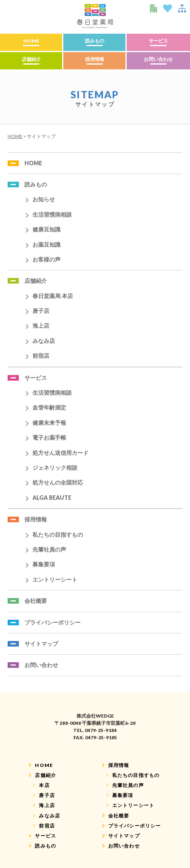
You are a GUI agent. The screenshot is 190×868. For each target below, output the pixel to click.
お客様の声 (46, 259)
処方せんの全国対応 (58, 482)
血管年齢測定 (49, 407)
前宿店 (41, 356)
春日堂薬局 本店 (53, 296)
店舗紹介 (31, 59)
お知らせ (44, 199)
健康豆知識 (46, 229)
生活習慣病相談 (52, 214)
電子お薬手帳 (49, 437)
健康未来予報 (49, 423)
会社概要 (36, 601)
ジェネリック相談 (55, 467)
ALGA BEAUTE (52, 498)
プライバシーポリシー (53, 622)
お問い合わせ (158, 59)
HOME (31, 41)
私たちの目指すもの (58, 534)
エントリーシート (55, 579)
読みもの (95, 41)
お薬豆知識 (46, 244)
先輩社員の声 (49, 549)
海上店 (41, 325)
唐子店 (41, 311)
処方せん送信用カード (61, 453)
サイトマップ (41, 644)
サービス (158, 41)
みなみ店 (44, 341)
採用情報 (95, 59)
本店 (44, 785)
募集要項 (44, 564)
